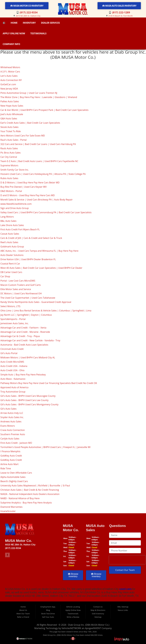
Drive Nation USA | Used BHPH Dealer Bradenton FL (28, 259)
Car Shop (5, 276)
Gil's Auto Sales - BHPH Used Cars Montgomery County (29, 404)
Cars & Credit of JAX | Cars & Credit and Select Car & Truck (31, 238)
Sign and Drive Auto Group (15, 208)
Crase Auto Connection (13, 430)
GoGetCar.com (8, 84)
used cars (125, 589)
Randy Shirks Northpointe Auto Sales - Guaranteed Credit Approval (36, 302)
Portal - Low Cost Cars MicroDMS (18, 281)
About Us (23, 610)
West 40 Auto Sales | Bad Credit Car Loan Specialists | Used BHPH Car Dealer (41, 268)
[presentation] (127, 560)
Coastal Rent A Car (10, 264)
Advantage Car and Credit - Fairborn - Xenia (23, 328)
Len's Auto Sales (9, 76)
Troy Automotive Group (13, 392)
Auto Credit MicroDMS (12, 362)
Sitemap (98, 617)
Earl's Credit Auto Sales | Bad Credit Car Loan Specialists (30, 123)
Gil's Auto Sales (8, 409)
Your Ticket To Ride (11, 131)
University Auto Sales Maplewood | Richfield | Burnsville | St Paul (35, 486)
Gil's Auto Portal (9, 353)
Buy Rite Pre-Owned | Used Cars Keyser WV (24, 187)
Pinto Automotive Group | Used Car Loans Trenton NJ (29, 93)
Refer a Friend (23, 617)
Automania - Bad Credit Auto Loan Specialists (24, 345)
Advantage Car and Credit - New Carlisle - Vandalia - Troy (30, 340)
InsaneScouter (8, 511)
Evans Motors (8, 426)
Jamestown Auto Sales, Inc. (15, 323)
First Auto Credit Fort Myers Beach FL (20, 229)
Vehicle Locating (73, 607)
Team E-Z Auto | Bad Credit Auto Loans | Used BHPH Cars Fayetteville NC (39, 161)
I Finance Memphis (10, 451)
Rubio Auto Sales (9, 178)
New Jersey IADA (9, 89)
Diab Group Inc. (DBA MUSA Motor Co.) (89, 625)
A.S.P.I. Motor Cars (10, 72)
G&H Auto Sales (9, 119)
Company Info (11, 44)
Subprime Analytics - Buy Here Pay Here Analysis (26, 503)
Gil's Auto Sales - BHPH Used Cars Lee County (24, 400)
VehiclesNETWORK (71, 628)
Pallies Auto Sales (10, 101)
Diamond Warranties (11, 507)
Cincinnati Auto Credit (12, 349)
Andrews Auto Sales (11, 422)
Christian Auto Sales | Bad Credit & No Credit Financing (30, 490)
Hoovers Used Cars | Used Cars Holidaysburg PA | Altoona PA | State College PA (43, 174)
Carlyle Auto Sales (10, 439)
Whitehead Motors (10, 67)
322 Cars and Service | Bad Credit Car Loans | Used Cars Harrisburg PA (38, 144)
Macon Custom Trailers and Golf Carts (21, 285)
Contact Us (98, 607)
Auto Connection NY (11, 80)
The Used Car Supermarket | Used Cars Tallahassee (28, 298)
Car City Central (9, 157)
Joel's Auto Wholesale (12, 114)
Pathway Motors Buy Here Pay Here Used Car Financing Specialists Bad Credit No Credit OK (49, 383)
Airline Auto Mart (9, 464)
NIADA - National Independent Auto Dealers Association (30, 494)
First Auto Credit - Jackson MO (16, 443)
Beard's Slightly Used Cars (14, 481)
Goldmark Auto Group (12, 247)
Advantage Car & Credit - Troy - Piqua (20, 336)
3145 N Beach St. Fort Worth (121, 16)
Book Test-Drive (48, 614)
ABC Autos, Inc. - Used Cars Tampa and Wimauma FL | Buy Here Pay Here (39, 251)
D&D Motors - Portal (11, 191)
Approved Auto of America (14, 387)
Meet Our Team (23, 614)
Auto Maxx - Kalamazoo (13, 379)
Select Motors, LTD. (11, 306)
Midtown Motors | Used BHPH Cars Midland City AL (28, 357)
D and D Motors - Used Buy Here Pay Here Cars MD (28, 195)
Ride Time (6, 468)
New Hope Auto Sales (12, 106)
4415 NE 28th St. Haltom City (28, 16)
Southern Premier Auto (13, 434)
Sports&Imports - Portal (13, 319)
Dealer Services (50, 23)
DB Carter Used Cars (11, 272)
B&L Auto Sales (8, 221)
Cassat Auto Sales (10, 234)
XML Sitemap (123, 607)
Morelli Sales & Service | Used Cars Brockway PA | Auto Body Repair (36, 200)
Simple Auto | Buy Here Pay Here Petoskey (23, 375)
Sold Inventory (98, 614)
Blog (48, 610)
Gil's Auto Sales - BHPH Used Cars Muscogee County (28, 396)
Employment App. (48, 607)
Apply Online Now (14, 33)
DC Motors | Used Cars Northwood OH (21, 293)
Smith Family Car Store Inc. (15, 170)
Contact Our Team (125, 570)
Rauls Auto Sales (9, 148)
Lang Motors (7, 217)
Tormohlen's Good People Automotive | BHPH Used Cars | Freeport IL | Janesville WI (45, 447)
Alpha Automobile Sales (13, 477)
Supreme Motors (9, 165)
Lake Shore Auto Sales (12, 225)
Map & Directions (98, 610)
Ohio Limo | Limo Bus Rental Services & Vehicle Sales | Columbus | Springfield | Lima (46, 311)
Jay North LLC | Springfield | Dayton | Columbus (26, 315)
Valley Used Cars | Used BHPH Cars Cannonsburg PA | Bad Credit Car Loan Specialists (46, 212)
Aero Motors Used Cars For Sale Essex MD (23, 136)
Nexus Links (123, 610)
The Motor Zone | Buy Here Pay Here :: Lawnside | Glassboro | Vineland (39, 97)
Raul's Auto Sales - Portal (14, 140)
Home (14, 23)
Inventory (29, 23)
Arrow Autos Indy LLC (12, 413)
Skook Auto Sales (9, 127)
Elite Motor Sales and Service (16, 289)
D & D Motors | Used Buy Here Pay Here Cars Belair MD (30, 183)
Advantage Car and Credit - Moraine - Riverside (25, 332)
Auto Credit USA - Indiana (14, 366)
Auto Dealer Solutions (12, 255)
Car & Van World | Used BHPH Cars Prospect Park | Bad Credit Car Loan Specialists (44, 110)
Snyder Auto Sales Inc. (12, 417)
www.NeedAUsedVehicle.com (16, 204)
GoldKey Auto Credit (11, 456)
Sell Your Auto (48, 617)
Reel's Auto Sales (9, 242)
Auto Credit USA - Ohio (12, 370)
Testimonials (38, 33)
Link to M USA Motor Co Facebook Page (7, 555)
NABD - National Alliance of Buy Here (20, 498)
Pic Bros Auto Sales (11, 153)
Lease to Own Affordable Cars (16, 473)
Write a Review (73, 617)
